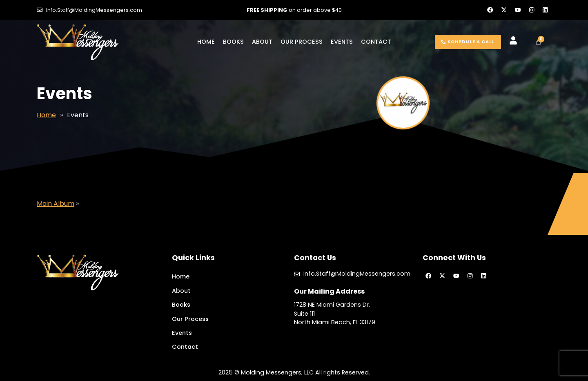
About (262, 42)
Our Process (302, 42)
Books (233, 42)
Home (206, 42)
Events (342, 42)
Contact (376, 42)
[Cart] (538, 42)
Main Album (56, 204)
